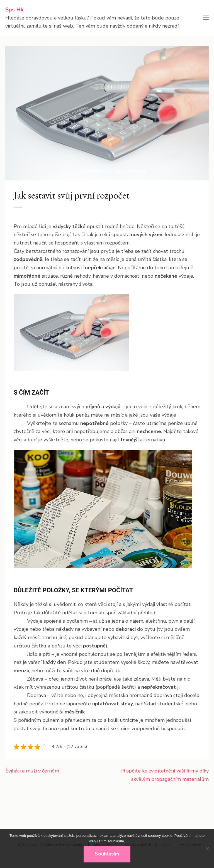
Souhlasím (107, 854)
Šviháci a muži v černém (32, 771)
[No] (207, 849)
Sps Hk (14, 10)
